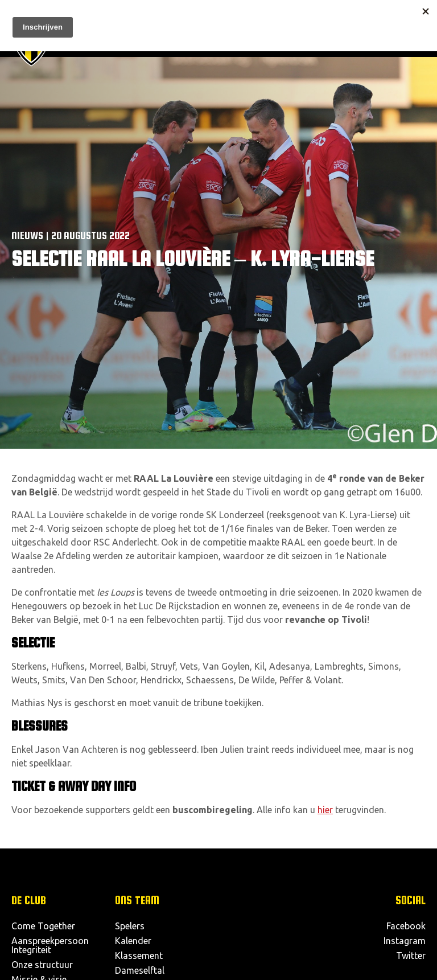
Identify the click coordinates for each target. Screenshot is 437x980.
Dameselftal (140, 970)
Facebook (406, 926)
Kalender (133, 941)
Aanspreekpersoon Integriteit (50, 945)
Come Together (43, 926)
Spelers (130, 926)
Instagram (405, 941)
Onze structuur (42, 965)
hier (325, 810)
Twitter (411, 956)
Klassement (139, 956)
